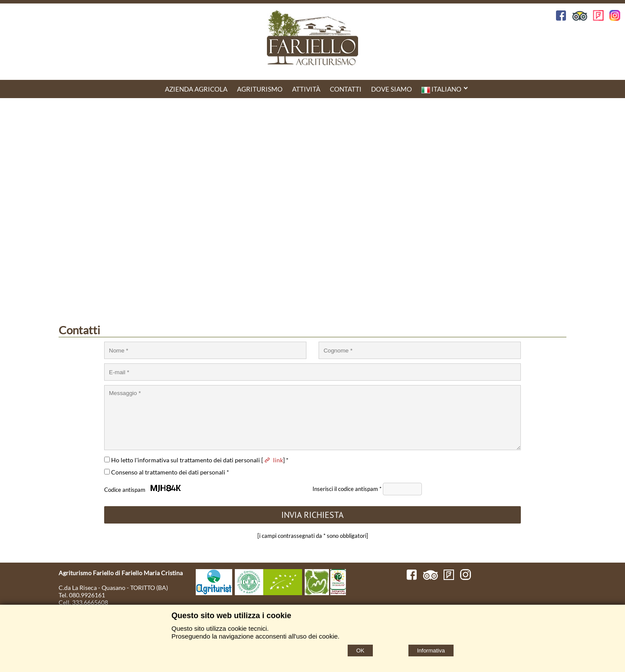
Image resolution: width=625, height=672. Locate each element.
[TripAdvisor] (430, 578)
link (273, 460)
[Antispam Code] (402, 489)
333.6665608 (90, 602)
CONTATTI (346, 89)
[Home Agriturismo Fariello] (312, 38)
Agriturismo (260, 89)
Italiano (445, 89)
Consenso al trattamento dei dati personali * (167, 472)
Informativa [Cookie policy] (431, 651)
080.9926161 (87, 595)
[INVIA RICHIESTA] (312, 515)
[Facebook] (412, 578)
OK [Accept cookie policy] (360, 651)
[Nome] (205, 350)
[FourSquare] (449, 578)
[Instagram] (465, 578)
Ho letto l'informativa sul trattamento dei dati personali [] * (196, 460)
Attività (306, 89)
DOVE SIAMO (391, 89)
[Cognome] (420, 350)
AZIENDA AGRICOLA (196, 89)
